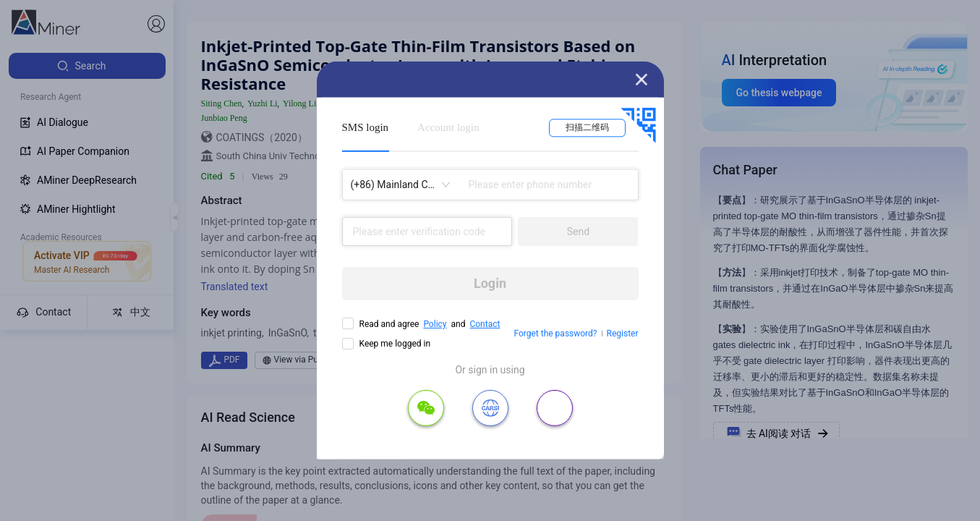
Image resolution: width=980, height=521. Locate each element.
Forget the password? (555, 334)
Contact (485, 324)
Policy (435, 324)
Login (490, 283)
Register (623, 334)
